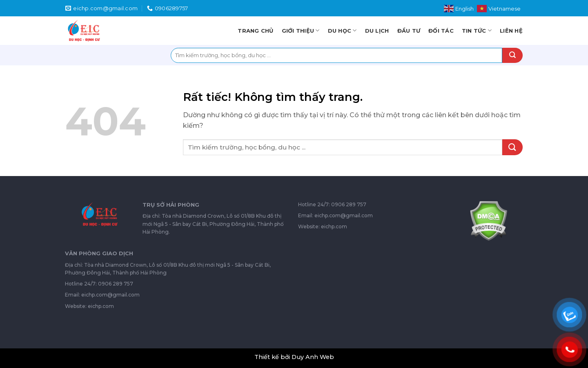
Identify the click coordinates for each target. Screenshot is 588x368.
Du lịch (377, 31)
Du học (342, 30)
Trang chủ (255, 31)
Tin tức (477, 30)
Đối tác (441, 31)
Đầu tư (409, 31)
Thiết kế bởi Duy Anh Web (294, 357)
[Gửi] (512, 55)
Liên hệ (511, 31)
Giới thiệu (301, 30)
